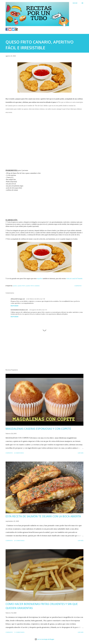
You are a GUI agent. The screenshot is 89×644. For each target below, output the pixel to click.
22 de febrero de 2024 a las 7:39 (36, 299)
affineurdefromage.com (18, 299)
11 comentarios (19, 632)
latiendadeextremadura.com (19, 310)
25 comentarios (19, 541)
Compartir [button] (78, 286)
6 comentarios (19, 453)
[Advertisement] (44, 127)
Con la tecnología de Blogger (44, 639)
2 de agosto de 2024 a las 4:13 (38, 310)
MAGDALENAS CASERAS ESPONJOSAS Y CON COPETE (38, 429)
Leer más (81, 453)
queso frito (22, 286)
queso (15, 286)
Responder (15, 306)
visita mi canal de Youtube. (74, 279)
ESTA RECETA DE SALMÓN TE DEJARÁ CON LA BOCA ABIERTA (43, 517)
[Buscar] (75, 3)
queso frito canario (33, 286)
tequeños (40, 279)
